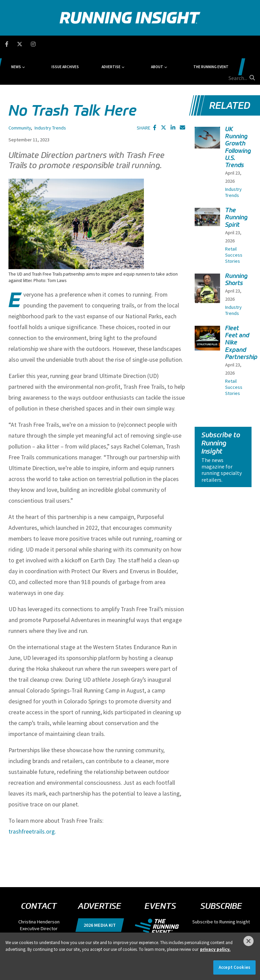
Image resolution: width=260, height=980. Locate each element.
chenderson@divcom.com (39, 903)
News (53, 44)
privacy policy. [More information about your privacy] (215, 949)
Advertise (120, 44)
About (151, 44)
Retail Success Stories (234, 223)
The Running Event (191, 44)
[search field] (231, 44)
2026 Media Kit (100, 893)
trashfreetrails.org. (33, 799)
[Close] (248, 941)
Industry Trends (50, 96)
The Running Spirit (236, 185)
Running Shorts (236, 247)
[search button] (251, 44)
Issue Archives (88, 44)
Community (20, 96)
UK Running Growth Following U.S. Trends (238, 115)
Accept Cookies (234, 967)
